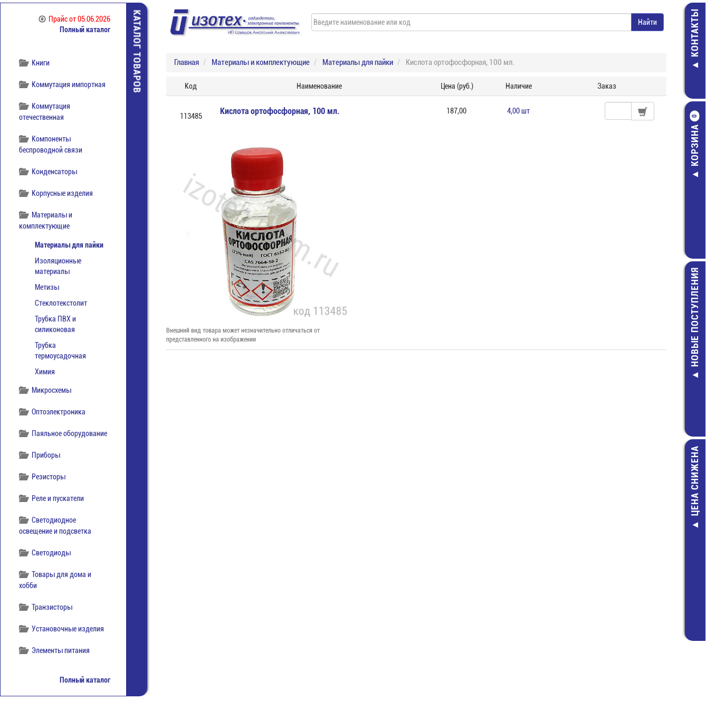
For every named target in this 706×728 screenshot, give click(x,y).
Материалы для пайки (69, 245)
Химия (45, 372)
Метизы (47, 287)
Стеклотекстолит (61, 303)
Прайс (74, 19)
